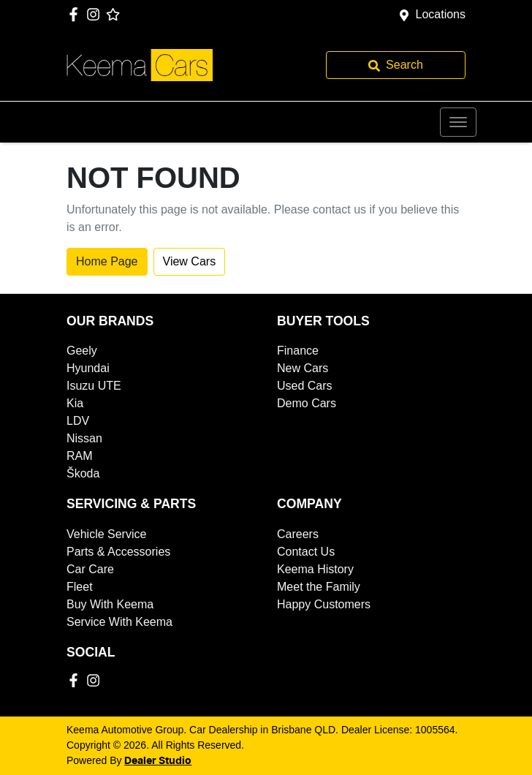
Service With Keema (119, 622)
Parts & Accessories (118, 552)
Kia (75, 403)
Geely (82, 351)
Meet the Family (319, 587)
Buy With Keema (110, 604)
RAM (80, 456)
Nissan (84, 438)
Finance (298, 351)
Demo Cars (307, 403)
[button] (458, 122)
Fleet (80, 587)
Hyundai (88, 368)
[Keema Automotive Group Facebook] (76, 14)
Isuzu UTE (94, 386)
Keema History (315, 569)
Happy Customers (324, 604)
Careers (298, 534)
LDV (78, 421)
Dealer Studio (158, 761)
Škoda (83, 473)
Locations (441, 14)
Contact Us (306, 552)
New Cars (303, 368)
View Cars (190, 261)
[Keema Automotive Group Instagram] (96, 14)
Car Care (90, 569)
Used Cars (305, 386)
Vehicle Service (106, 534)
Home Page (107, 261)
